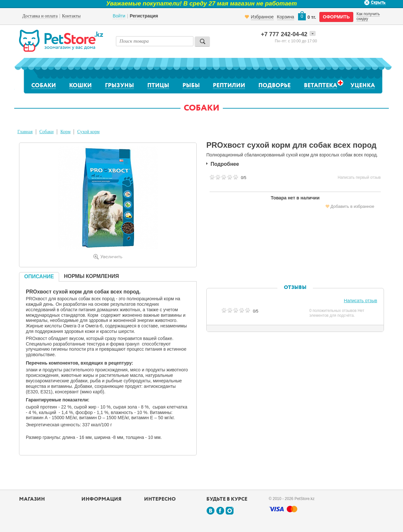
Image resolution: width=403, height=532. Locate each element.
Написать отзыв (361, 301)
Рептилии (229, 86)
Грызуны (119, 86)
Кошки (80, 86)
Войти (119, 16)
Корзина (286, 17)
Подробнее (225, 164)
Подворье (274, 86)
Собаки (44, 86)
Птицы (158, 86)
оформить (336, 17)
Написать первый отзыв (359, 177)
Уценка (363, 86)
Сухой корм (88, 132)
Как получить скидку (368, 16)
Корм (65, 132)
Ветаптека (320, 85)
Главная (25, 132)
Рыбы (191, 86)
